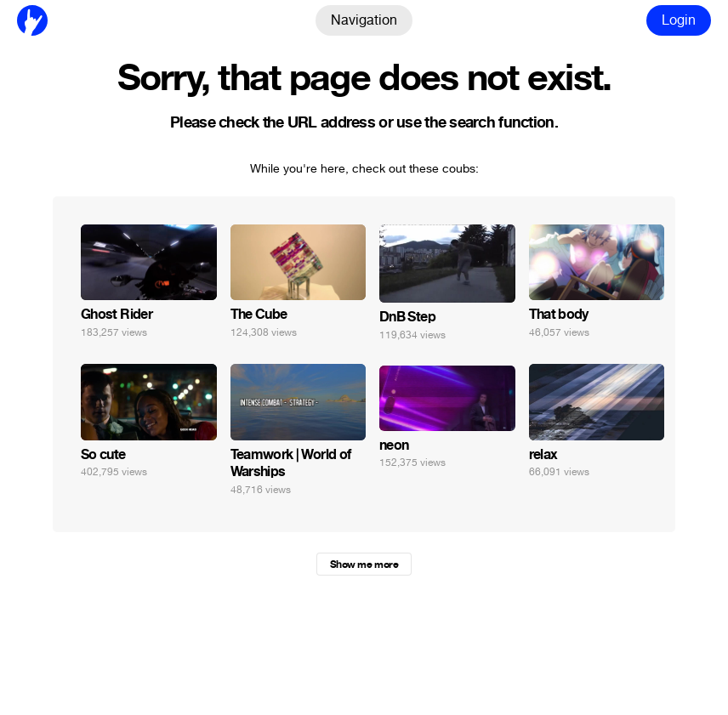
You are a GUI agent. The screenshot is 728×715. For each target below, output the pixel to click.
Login (679, 20)
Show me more (364, 565)
